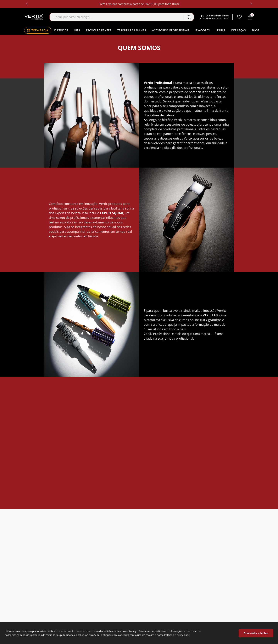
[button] (216, 17)
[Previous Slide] (27, 4)
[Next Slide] (251, 4)
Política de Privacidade (177, 635)
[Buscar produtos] (189, 17)
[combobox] (122, 17)
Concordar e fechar (256, 633)
